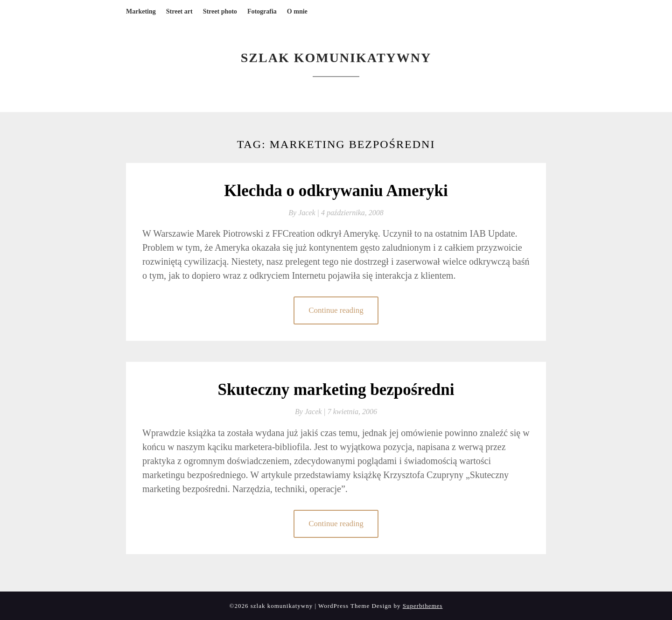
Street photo (220, 11)
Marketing (141, 11)
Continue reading (336, 310)
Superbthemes (423, 606)
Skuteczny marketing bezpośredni (336, 390)
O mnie (297, 11)
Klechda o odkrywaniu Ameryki (336, 191)
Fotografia (262, 11)
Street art (179, 11)
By (305, 213)
